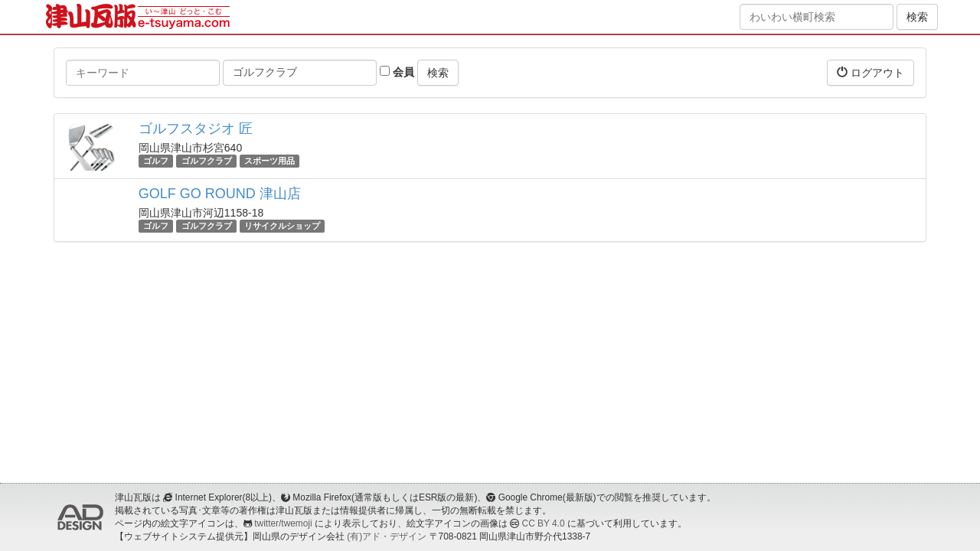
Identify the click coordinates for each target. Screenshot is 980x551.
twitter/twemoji (283, 523)
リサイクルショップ (282, 226)
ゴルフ (156, 161)
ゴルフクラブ (207, 161)
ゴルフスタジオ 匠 (196, 129)
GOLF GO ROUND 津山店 (220, 194)
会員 (397, 72)
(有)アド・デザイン (387, 536)
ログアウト (871, 72)
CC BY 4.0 (544, 523)
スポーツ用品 (269, 161)
